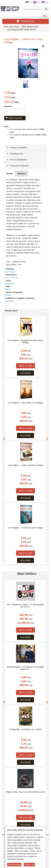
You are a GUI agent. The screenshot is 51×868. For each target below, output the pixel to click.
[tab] (26, 147)
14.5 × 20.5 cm (12, 278)
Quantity (8, 106)
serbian (8, 295)
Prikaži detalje (14, 865)
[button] (3, 437)
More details (25, 373)
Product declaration (17, 160)
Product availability (17, 148)
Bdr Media (10, 301)
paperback (10, 283)
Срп (45, 2)
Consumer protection (17, 166)
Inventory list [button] (26, 21)
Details (10, 174)
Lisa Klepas (10, 272)
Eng (37, 2)
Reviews (22, 174)
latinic (7, 289)
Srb (28, 2)
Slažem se (29, 865)
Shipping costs (15, 154)
